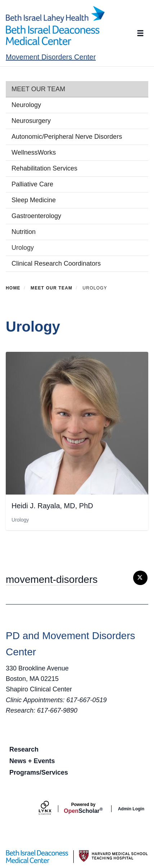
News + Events (32, 761)
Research (24, 749)
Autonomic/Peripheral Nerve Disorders (67, 137)
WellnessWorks (34, 152)
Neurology (26, 105)
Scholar (83, 808)
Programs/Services (39, 772)
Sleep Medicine (34, 200)
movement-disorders (52, 579)
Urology (23, 248)
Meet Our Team (38, 89)
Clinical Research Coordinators (56, 263)
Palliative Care (32, 184)
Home (13, 288)
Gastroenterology (36, 216)
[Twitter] (140, 578)
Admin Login (131, 809)
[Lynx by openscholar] (51, 809)
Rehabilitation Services (44, 168)
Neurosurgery (31, 121)
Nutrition (24, 232)
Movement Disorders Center (51, 57)
